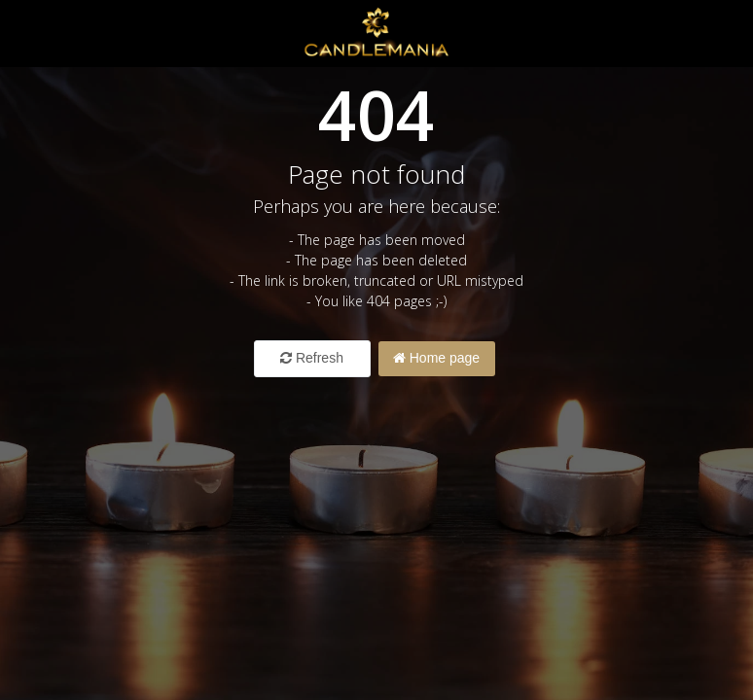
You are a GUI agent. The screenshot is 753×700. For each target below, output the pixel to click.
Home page (436, 358)
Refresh (312, 358)
